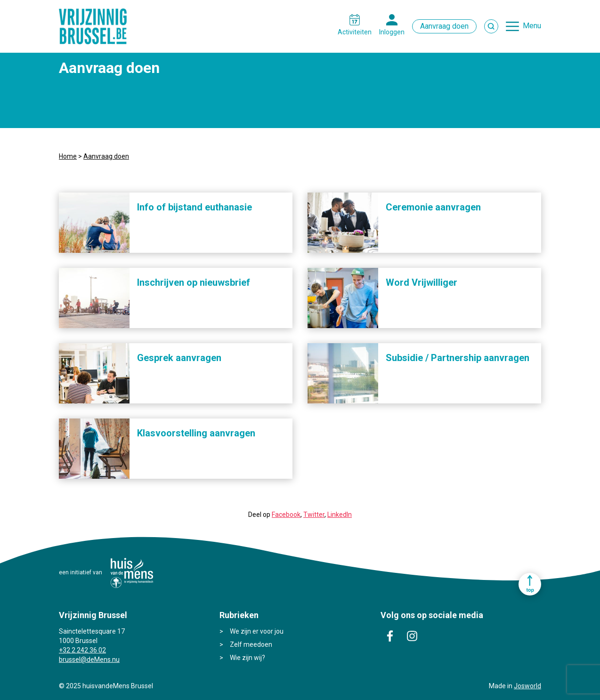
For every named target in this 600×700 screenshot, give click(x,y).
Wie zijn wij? (247, 658)
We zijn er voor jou (257, 631)
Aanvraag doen (444, 26)
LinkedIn (340, 515)
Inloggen (392, 32)
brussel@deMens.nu (89, 660)
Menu (532, 26)
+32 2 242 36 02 (82, 650)
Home (68, 156)
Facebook (286, 515)
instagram (412, 636)
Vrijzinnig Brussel (97, 26)
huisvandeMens (132, 573)
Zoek (491, 26)
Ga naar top (530, 584)
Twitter (314, 515)
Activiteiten (355, 32)
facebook (390, 636)
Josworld (527, 686)
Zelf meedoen (251, 644)
